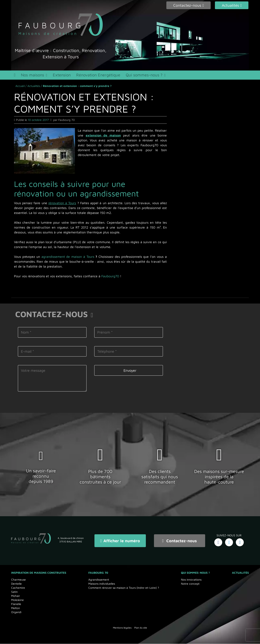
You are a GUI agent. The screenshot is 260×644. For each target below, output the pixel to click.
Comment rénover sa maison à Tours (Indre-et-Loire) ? (124, 588)
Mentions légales (122, 628)
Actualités (34, 87)
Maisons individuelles (102, 584)
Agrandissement (99, 580)
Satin (14, 592)
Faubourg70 (110, 278)
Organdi (16, 612)
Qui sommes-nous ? (149, 76)
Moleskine (17, 600)
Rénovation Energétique (102, 76)
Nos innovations (191, 580)
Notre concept (190, 584)
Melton (16, 608)
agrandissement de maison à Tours (68, 258)
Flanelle (16, 604)
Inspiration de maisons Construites (39, 573)
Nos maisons (34, 76)
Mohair (16, 596)
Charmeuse (18, 580)
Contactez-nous (179, 542)
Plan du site (141, 628)
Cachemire (18, 588)
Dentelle (16, 584)
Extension (64, 76)
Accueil (20, 87)
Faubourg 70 (98, 573)
